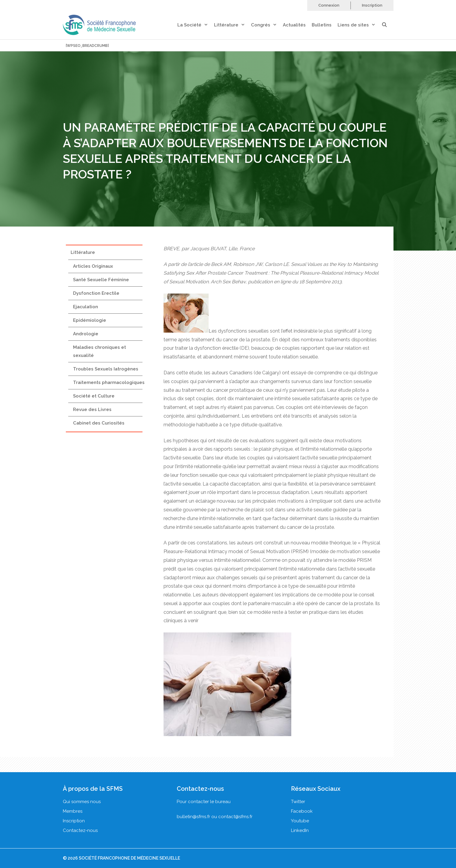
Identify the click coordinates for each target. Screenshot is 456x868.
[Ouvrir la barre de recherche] (387, 25)
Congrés (267, 25)
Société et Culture (94, 396)
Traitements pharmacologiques (109, 382)
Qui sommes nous (82, 802)
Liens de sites (360, 25)
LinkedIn (300, 830)
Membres (73, 811)
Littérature (233, 25)
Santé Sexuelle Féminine (101, 280)
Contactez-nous (80, 830)
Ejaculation (86, 307)
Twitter (298, 802)
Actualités (294, 25)
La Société (196, 25)
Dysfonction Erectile (96, 293)
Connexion (329, 5)
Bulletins (322, 25)
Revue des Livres (92, 410)
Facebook (302, 811)
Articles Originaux (93, 266)
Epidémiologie (90, 320)
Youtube (300, 821)
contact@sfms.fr (235, 817)
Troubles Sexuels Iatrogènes (106, 369)
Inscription (372, 5)
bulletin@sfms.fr (193, 817)
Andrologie (86, 334)
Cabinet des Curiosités (99, 423)
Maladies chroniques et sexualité (99, 351)
